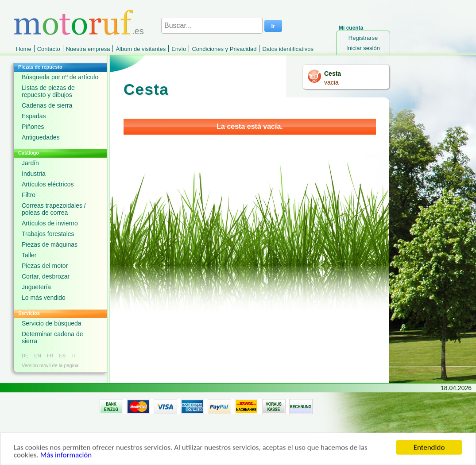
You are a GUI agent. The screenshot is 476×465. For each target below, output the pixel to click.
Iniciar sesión (363, 48)
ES (62, 356)
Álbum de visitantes (141, 49)
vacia (331, 82)
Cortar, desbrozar (46, 276)
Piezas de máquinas (50, 244)
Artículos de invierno (50, 223)
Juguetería (36, 287)
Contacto (49, 49)
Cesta (333, 74)
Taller (29, 255)
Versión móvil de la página (50, 365)
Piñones (33, 127)
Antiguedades (41, 137)
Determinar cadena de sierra (52, 337)
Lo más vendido (44, 298)
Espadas (34, 116)
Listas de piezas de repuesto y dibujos (48, 91)
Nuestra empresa (88, 49)
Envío (179, 49)
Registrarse (363, 38)
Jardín (30, 163)
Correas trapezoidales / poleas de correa (54, 209)
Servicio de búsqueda (52, 323)
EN (37, 356)
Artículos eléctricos (48, 184)
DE (25, 356)
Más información (66, 459)
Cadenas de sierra (47, 105)
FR (50, 356)
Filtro (29, 195)
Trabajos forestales (48, 234)
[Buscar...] (212, 26)
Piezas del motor (45, 266)
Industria (34, 174)
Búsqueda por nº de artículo (60, 77)
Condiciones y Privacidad (224, 49)
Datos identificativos (288, 49)
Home (24, 49)
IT (74, 356)
